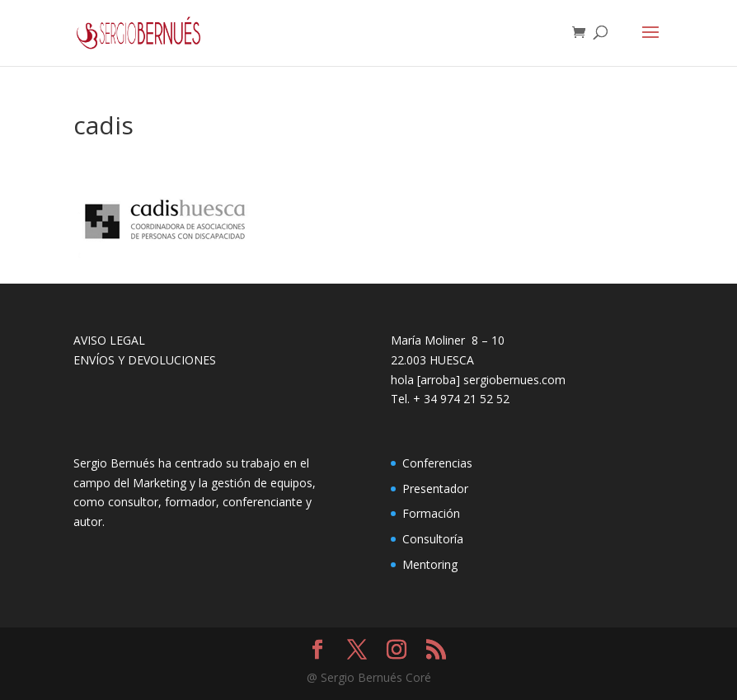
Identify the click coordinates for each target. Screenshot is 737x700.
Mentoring (430, 564)
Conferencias (437, 463)
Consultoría (433, 539)
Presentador (435, 489)
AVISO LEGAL (109, 340)
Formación (431, 513)
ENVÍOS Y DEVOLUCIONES (145, 360)
